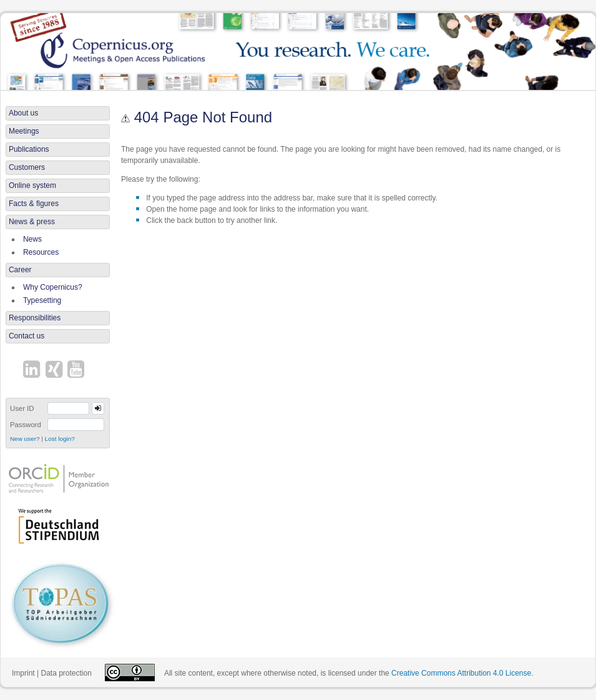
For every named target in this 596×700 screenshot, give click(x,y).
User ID (22, 408)
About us (23, 113)
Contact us (27, 336)
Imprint (23, 673)
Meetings (24, 131)
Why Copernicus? (53, 287)
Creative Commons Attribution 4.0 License (461, 673)
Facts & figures (34, 204)
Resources (41, 252)
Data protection (66, 673)
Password (26, 425)
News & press (32, 222)
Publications (29, 149)
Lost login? (60, 439)
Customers (27, 167)
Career (20, 270)
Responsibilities (35, 318)
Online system (32, 185)
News (32, 239)
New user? (25, 439)
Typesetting (42, 300)
